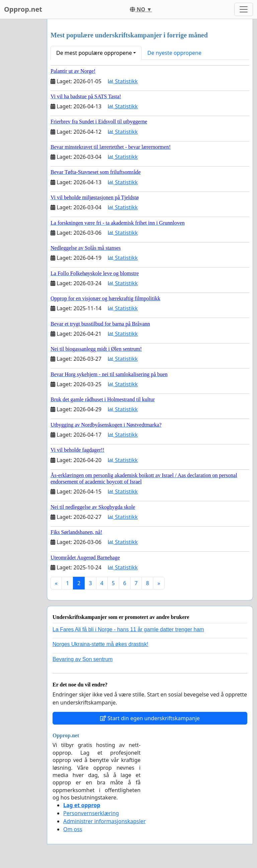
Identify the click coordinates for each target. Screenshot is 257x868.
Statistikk (123, 81)
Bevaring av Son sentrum (83, 659)
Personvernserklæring (91, 813)
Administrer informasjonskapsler (104, 821)
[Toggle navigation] (244, 9)
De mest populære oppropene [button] (94, 53)
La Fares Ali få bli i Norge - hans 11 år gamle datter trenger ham (128, 629)
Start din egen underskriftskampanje (150, 718)
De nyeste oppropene (174, 53)
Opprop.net (23, 9)
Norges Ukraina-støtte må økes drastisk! (100, 644)
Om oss (73, 829)
